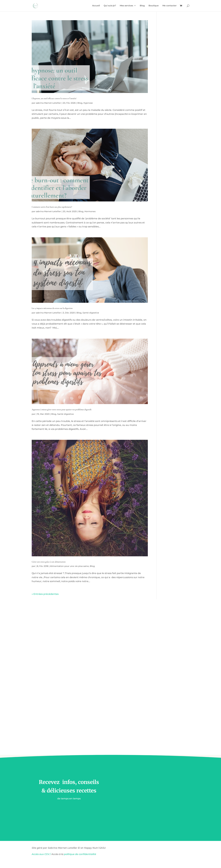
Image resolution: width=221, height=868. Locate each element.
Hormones (90, 211)
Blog (142, 6)
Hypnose (88, 103)
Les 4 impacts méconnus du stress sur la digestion (52, 308)
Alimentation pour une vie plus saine (69, 566)
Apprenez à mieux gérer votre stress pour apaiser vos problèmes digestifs (62, 409)
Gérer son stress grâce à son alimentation (49, 562)
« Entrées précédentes (45, 594)
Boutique (154, 6)
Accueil (96, 6)
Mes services (126, 6)
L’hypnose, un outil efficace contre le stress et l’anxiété (54, 98)
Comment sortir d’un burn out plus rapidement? (52, 207)
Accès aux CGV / (41, 854)
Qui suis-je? (110, 6)
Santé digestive (91, 313)
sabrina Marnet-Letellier (48, 103)
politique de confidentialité (80, 854)
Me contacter (170, 6)
